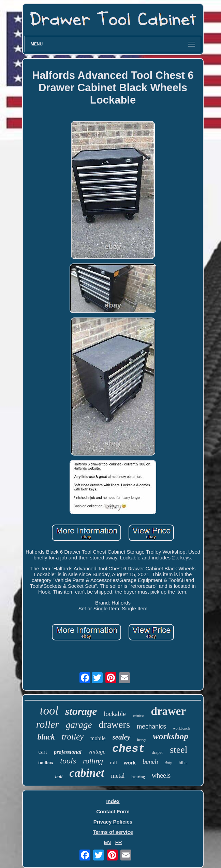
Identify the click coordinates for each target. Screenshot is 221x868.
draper (157, 752)
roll (113, 762)
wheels (161, 775)
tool (49, 711)
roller (48, 724)
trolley (73, 737)
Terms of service (113, 832)
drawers (115, 724)
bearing (138, 777)
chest (129, 749)
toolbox (46, 763)
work (130, 763)
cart (43, 752)
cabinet (87, 773)
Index (113, 801)
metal (118, 776)
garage (79, 725)
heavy (142, 740)
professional (68, 752)
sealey (121, 737)
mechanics (151, 727)
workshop (171, 736)
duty (168, 763)
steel (179, 750)
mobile (98, 738)
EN (107, 842)
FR (119, 842)
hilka (183, 763)
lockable (115, 714)
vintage (97, 752)
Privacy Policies (113, 822)
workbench (181, 728)
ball (59, 777)
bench (150, 762)
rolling (93, 761)
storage (81, 711)
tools (68, 761)
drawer (169, 711)
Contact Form (113, 811)
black (46, 737)
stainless (138, 716)
